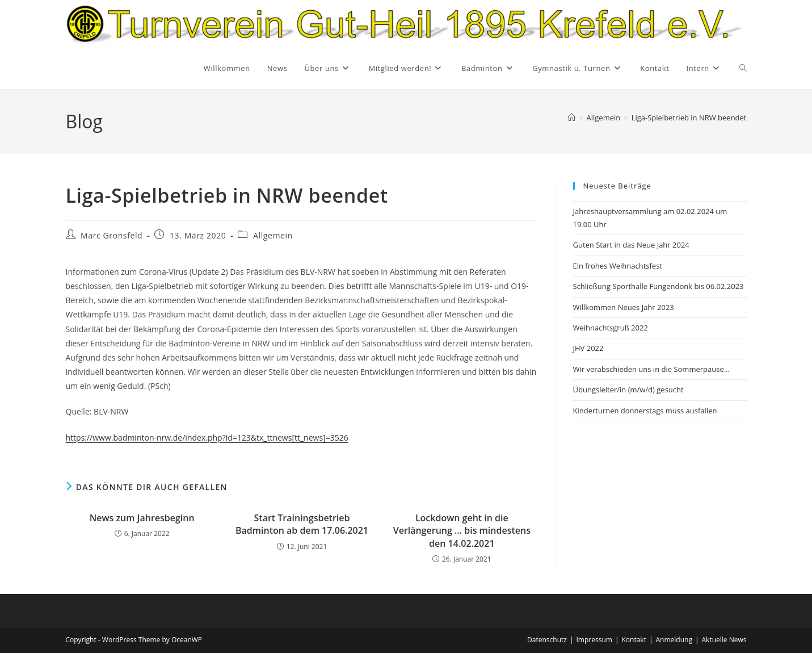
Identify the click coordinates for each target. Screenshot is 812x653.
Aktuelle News (724, 640)
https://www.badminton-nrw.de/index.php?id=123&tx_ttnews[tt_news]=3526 (207, 438)
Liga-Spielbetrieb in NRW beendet (689, 118)
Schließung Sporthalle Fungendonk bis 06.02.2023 (659, 286)
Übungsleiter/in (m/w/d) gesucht (628, 390)
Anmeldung (674, 640)
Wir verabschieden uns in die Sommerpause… (651, 369)
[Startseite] (572, 118)
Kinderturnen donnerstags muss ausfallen (645, 411)
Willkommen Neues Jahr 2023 (624, 307)
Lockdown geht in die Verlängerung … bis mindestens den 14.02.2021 (462, 531)
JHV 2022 (588, 348)
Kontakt (634, 640)
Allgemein (273, 235)
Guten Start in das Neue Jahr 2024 (631, 245)
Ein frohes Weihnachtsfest (618, 266)
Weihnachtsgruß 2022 (611, 328)
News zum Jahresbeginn (142, 518)
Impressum (594, 640)
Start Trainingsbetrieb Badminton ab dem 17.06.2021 (302, 524)
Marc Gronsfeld (112, 235)
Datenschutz (547, 640)
